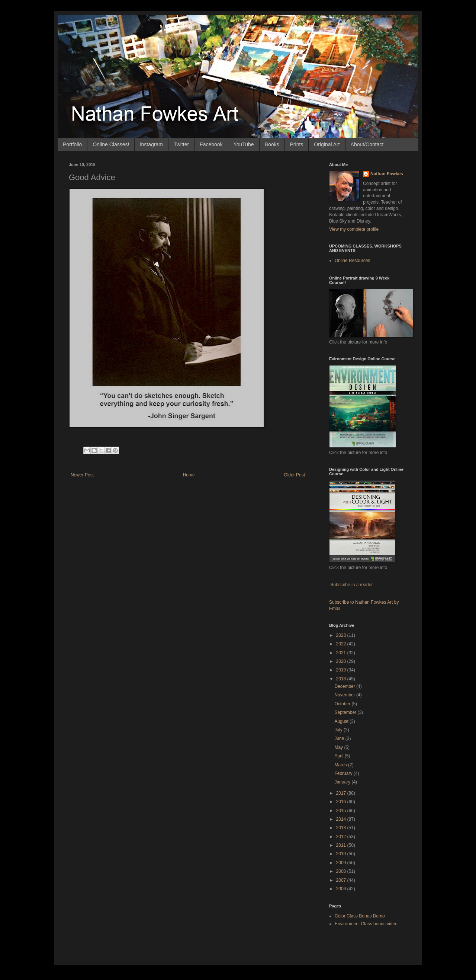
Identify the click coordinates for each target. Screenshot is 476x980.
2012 (342, 837)
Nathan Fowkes (387, 174)
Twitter (181, 144)
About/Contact (367, 144)
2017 (342, 793)
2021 (342, 653)
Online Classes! (111, 144)
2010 (342, 854)
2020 (342, 661)
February (344, 773)
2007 (342, 880)
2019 (342, 670)
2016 (342, 802)
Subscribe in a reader (351, 585)
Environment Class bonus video (366, 924)
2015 (342, 811)
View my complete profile (354, 229)
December (345, 686)
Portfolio (72, 144)
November (345, 695)
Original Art (327, 144)
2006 (342, 889)
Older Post (294, 475)
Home (189, 475)
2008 (342, 871)
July (339, 730)
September (346, 712)
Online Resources (352, 261)
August (342, 721)
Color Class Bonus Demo (360, 916)
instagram (151, 144)
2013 (342, 828)
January (343, 782)
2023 (342, 635)
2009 (342, 863)
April (339, 756)
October (343, 704)
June (340, 738)
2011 (342, 845)
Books (272, 144)
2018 (342, 679)
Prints (297, 144)
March (341, 765)
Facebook (211, 144)
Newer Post (82, 475)
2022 (342, 644)
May (339, 747)
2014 (342, 819)
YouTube (244, 144)
